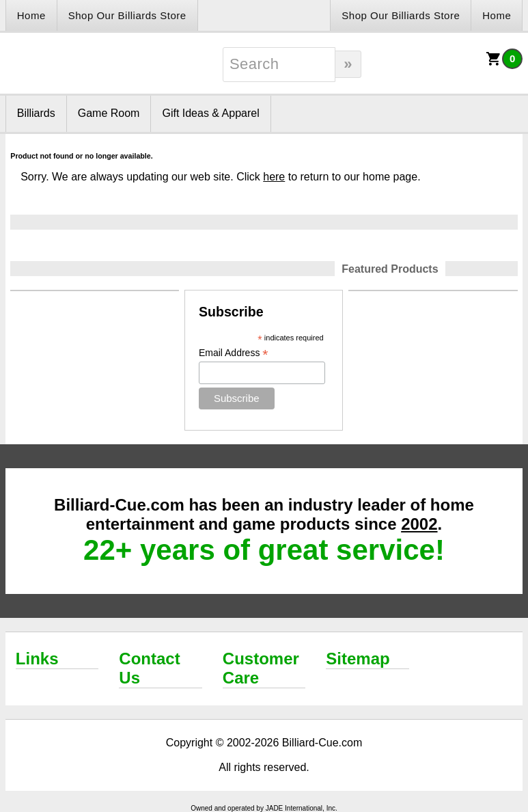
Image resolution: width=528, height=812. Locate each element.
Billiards (36, 113)
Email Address (234, 353)
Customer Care (261, 668)
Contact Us (149, 668)
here (274, 177)
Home (31, 15)
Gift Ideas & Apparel (210, 113)
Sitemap (358, 659)
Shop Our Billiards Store (127, 15)
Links (37, 659)
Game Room (109, 113)
